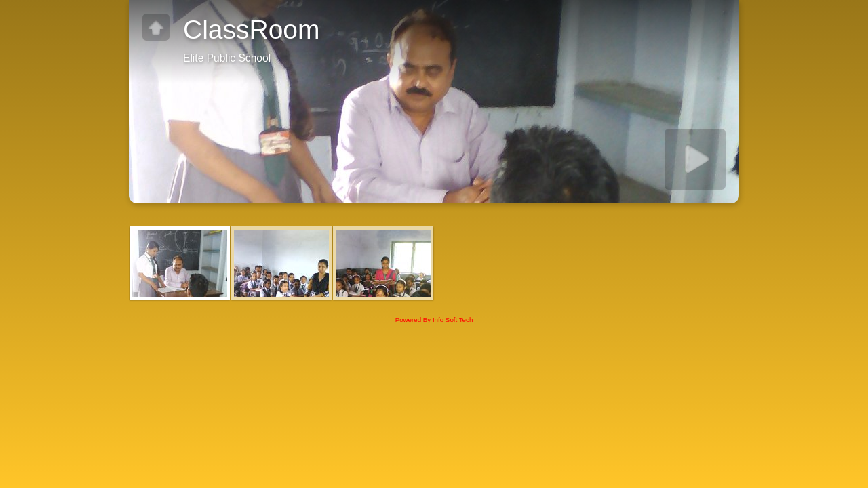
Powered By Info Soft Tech (434, 320)
